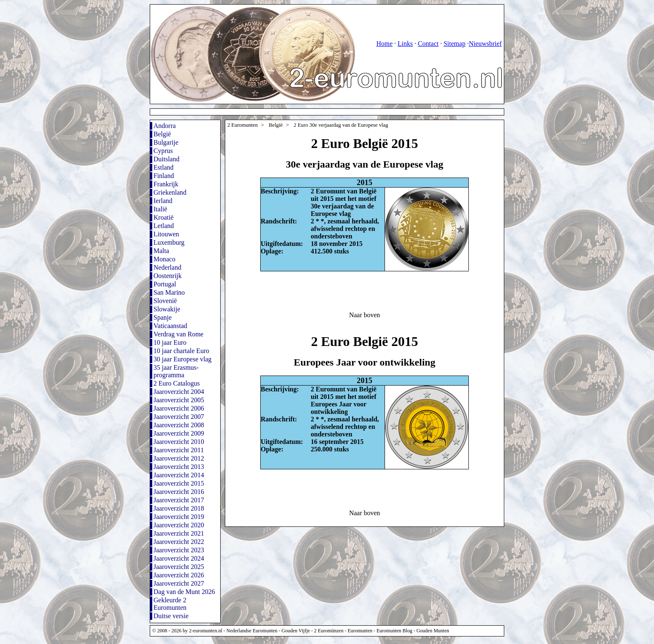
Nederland (167, 267)
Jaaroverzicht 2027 (179, 583)
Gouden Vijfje (296, 631)
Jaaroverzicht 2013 (179, 467)
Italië (160, 209)
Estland (163, 167)
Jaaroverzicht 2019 (179, 517)
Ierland (163, 201)
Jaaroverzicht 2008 (179, 425)
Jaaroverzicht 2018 (179, 508)
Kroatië (163, 217)
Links (405, 44)
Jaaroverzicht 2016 (179, 492)
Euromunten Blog (395, 631)
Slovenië (165, 301)
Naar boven (365, 315)
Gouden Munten (433, 631)
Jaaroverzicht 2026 (179, 575)
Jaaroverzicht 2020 (179, 525)
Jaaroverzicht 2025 (179, 567)
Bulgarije (166, 142)
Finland (164, 176)
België (162, 134)
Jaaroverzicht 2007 (179, 417)
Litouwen (166, 234)
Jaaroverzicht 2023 (179, 550)
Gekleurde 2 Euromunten (170, 604)
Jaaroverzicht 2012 (179, 458)
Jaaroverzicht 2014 (179, 475)
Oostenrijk (168, 276)
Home (384, 44)
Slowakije (167, 309)
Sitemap (454, 44)
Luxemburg (169, 242)
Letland (164, 226)
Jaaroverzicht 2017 (179, 500)
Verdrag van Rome (179, 334)
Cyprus (163, 151)
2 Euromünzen (329, 631)
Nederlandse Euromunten (252, 631)
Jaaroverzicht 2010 (179, 442)
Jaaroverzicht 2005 (179, 400)
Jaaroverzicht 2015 (179, 483)
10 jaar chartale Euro (181, 351)
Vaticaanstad (170, 326)
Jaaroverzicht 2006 (179, 408)
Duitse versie (171, 616)
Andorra (165, 126)
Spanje (163, 317)
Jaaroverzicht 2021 (179, 533)
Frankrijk (166, 184)
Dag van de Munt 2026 (184, 592)
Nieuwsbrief (485, 44)
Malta (161, 251)
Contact (428, 44)
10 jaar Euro (170, 342)
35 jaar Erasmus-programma (176, 371)
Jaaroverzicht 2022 (179, 542)
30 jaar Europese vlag (182, 359)
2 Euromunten (243, 125)
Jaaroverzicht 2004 (179, 392)
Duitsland (166, 159)
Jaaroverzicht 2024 (179, 558)
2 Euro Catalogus (177, 383)
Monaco (164, 259)
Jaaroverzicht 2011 (179, 450)
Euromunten (360, 631)
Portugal (165, 284)
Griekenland (170, 192)
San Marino (169, 292)
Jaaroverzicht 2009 (179, 433)
